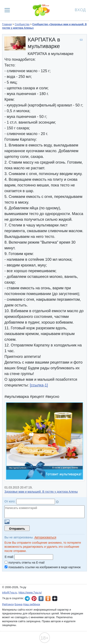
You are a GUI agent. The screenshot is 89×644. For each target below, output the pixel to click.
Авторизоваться (45, 537)
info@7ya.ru (10, 592)
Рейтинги (8, 604)
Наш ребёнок (32, 604)
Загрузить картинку (7, 522)
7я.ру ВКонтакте (41, 598)
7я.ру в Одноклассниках (48, 598)
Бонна (18, 604)
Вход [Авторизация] (80, 10)
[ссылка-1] (39, 385)
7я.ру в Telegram (27, 598)
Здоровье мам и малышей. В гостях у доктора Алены (41, 492)
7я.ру (55, 598)
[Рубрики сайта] (7, 10)
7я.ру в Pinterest (34, 598)
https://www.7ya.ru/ (30, 592)
